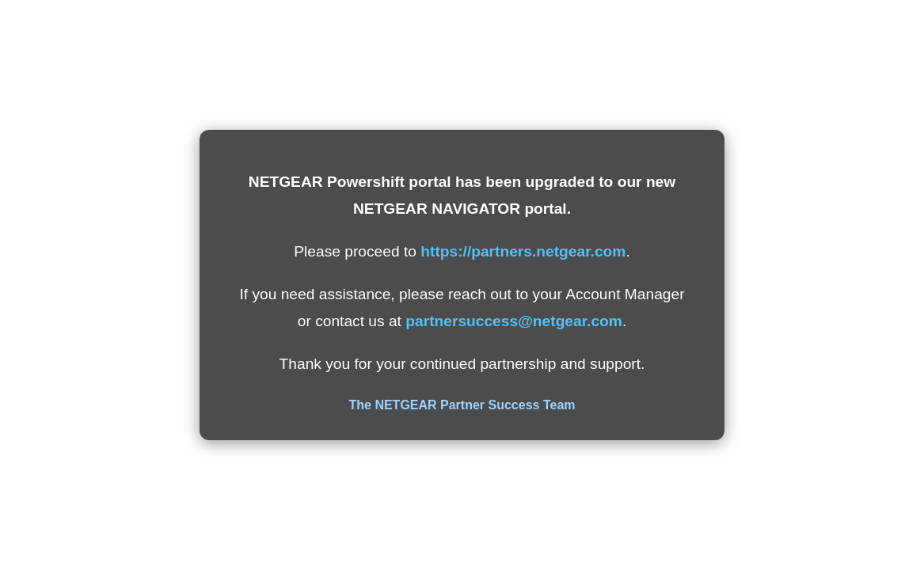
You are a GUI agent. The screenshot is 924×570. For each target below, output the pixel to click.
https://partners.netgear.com (523, 251)
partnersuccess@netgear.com (514, 321)
